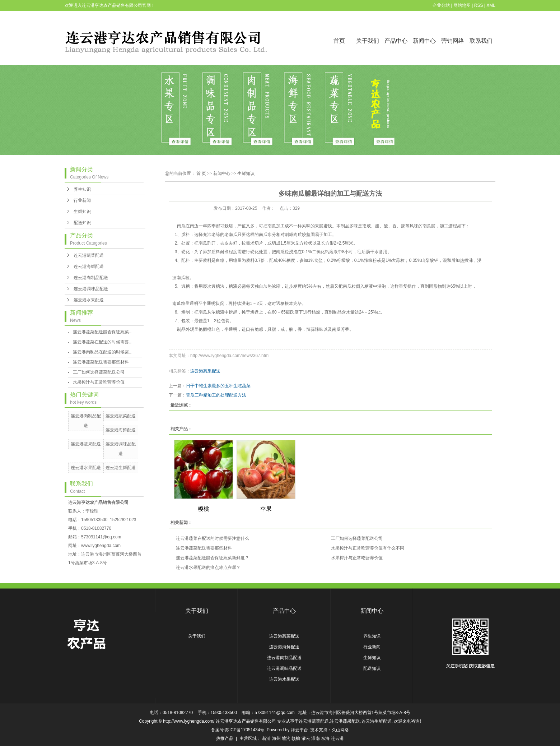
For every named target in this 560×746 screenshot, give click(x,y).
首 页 (201, 173)
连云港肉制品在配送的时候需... (103, 352)
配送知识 (82, 223)
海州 (276, 738)
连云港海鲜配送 (89, 267)
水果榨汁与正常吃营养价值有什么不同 (368, 548)
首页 (339, 41)
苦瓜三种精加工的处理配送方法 (216, 395)
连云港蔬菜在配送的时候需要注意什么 (213, 538)
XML (491, 5)
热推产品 (225, 738)
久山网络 (340, 730)
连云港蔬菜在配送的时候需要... (103, 342)
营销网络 (453, 41)
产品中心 (396, 41)
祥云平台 (299, 730)
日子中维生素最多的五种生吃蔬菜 (218, 386)
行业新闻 (82, 200)
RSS (479, 5)
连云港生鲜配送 (121, 468)
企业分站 (441, 5)
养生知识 (82, 189)
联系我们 (481, 41)
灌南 (316, 738)
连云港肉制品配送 (91, 278)
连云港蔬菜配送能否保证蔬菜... (103, 332)
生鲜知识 (82, 212)
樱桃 (204, 509)
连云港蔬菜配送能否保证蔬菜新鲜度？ (213, 558)
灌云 (306, 738)
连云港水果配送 (89, 300)
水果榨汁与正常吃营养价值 (99, 382)
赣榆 (296, 738)
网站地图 (462, 5)
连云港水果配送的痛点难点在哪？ (208, 567)
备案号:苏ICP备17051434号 (238, 730)
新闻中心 (424, 41)
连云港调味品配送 (91, 289)
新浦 (266, 738)
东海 (325, 738)
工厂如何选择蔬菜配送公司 (99, 372)
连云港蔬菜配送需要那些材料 (101, 362)
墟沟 (286, 738)
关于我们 (368, 41)
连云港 (337, 738)
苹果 (266, 509)
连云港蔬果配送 (86, 444)
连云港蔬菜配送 (89, 255)
